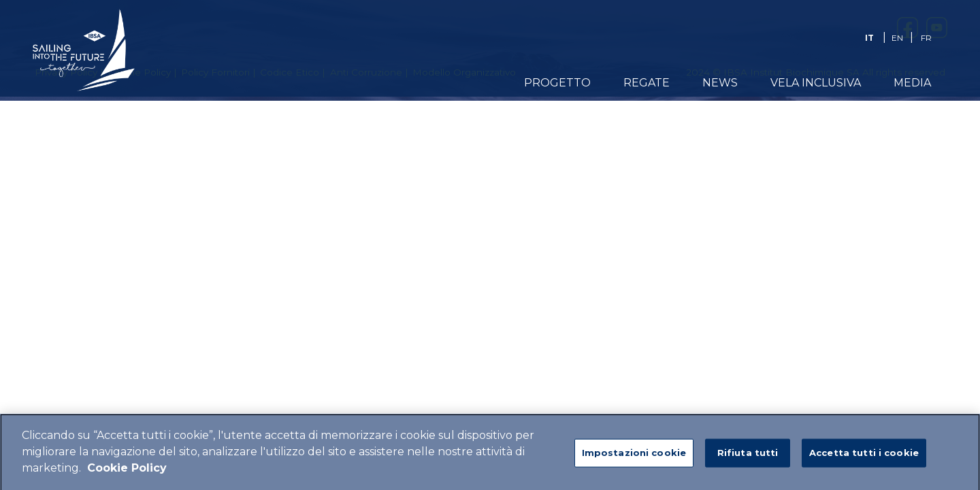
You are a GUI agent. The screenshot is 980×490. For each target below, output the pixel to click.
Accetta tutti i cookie (864, 458)
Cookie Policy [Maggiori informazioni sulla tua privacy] (127, 473)
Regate (647, 83)
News (720, 83)
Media (912, 83)
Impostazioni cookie (634, 458)
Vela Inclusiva (816, 83)
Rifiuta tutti (748, 458)
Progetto (557, 83)
